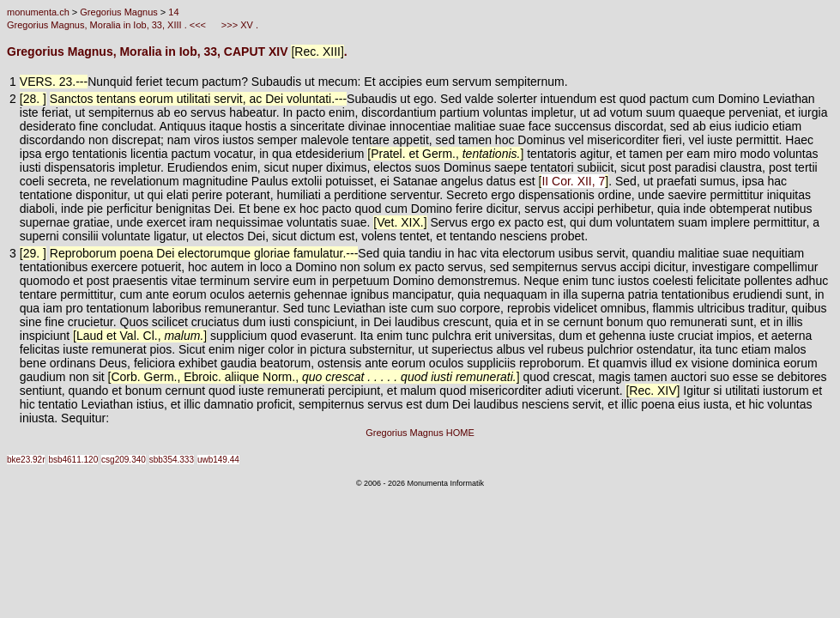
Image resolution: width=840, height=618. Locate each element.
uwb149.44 (218, 460)
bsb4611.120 (73, 460)
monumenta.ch (38, 12)
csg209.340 (124, 460)
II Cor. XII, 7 (573, 181)
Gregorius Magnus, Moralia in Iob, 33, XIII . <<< (108, 25)
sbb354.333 (172, 460)
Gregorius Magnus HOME (420, 433)
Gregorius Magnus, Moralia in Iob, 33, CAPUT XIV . (177, 51)
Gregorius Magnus (119, 12)
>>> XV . (239, 25)
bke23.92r (26, 460)
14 (173, 12)
